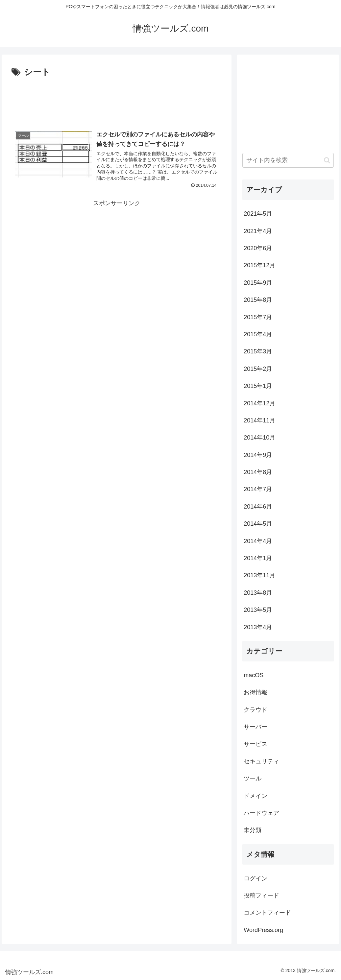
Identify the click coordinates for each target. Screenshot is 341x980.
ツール (253, 778)
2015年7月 (258, 317)
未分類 (253, 830)
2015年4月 (258, 334)
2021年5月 (258, 214)
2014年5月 (258, 524)
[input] (288, 160)
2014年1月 (258, 558)
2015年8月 (258, 300)
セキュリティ (261, 761)
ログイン (256, 878)
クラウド (256, 710)
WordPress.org (263, 930)
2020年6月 (258, 248)
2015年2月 (258, 369)
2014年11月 (259, 420)
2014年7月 (258, 489)
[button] (327, 160)
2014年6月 (258, 507)
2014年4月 (258, 541)
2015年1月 (258, 386)
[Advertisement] (117, 100)
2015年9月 (258, 283)
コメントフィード (267, 913)
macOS (254, 675)
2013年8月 (258, 593)
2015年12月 (259, 265)
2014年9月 (258, 455)
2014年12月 (259, 403)
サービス (256, 744)
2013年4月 (258, 627)
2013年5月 (258, 610)
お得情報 (256, 692)
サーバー (256, 727)
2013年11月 (259, 575)
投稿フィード (261, 896)
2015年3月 (258, 351)
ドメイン (256, 796)
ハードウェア (261, 813)
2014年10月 (259, 438)
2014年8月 (258, 472)
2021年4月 (258, 231)
